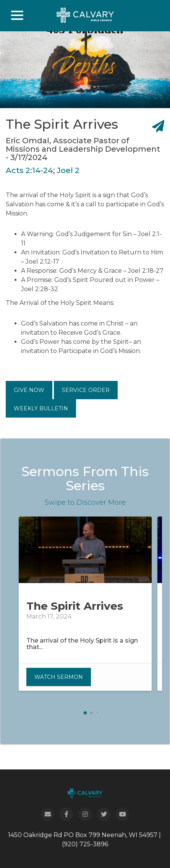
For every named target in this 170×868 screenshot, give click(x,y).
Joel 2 (68, 170)
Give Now (29, 390)
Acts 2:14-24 (29, 170)
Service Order (86, 390)
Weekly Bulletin (41, 408)
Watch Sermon (59, 677)
